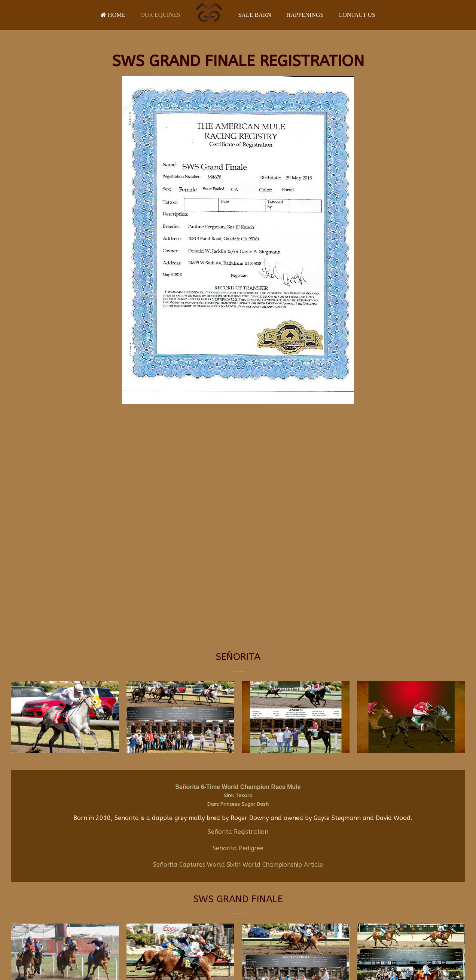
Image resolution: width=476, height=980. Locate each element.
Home (113, 15)
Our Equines (160, 15)
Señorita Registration (238, 832)
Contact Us (357, 15)
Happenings (305, 15)
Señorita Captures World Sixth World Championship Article (238, 865)
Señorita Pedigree (238, 848)
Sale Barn (254, 15)
